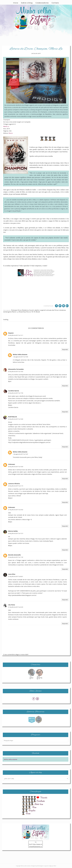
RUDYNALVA (13, 417)
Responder (65, 350)
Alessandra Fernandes (16, 369)
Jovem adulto (34, 310)
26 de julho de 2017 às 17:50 (16, 393)
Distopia (14, 310)
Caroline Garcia (14, 391)
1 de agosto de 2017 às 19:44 (20, 357)
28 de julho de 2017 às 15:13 (16, 533)
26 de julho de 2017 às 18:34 (16, 467)
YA (32, 312)
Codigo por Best (52, 866)
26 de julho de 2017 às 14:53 (16, 372)
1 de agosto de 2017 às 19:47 (20, 454)
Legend (43, 310)
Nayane (11, 333)
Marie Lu (6, 126)
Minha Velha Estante (20, 354)
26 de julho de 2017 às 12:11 (16, 335)
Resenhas (22, 312)
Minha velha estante (11, 759)
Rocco (11, 133)
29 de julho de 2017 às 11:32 (16, 557)
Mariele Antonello (14, 555)
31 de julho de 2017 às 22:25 (16, 607)
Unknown (12, 464)
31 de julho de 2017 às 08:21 (16, 576)
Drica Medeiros (23, 310)
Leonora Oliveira (14, 484)
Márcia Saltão (13, 531)
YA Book (37, 312)
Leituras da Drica (52, 310)
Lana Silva (12, 574)
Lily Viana (12, 605)
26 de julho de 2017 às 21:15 (16, 486)
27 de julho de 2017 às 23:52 (16, 510)
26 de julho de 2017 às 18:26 (16, 419)
